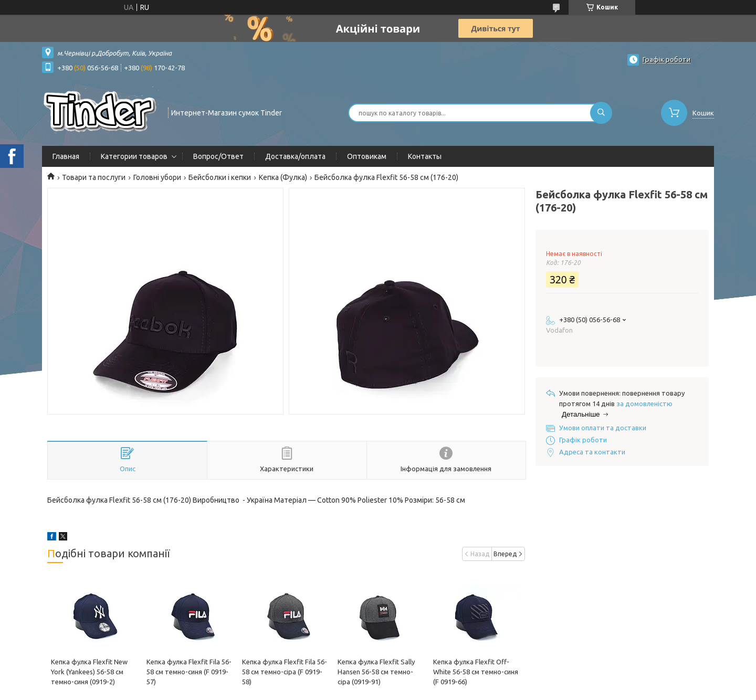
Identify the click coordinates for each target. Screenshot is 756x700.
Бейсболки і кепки (220, 177)
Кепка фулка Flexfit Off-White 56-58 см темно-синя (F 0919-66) (476, 672)
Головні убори (157, 177)
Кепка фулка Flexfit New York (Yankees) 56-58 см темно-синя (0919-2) (89, 672)
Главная (66, 156)
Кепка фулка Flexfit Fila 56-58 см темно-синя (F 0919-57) (189, 672)
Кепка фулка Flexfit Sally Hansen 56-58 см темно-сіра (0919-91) (376, 672)
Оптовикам (367, 156)
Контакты (425, 156)
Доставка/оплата (295, 156)
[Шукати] (601, 113)
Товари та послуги (94, 177)
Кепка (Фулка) (283, 177)
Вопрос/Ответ (218, 156)
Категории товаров (134, 156)
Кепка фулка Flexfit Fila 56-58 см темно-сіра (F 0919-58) (285, 672)
